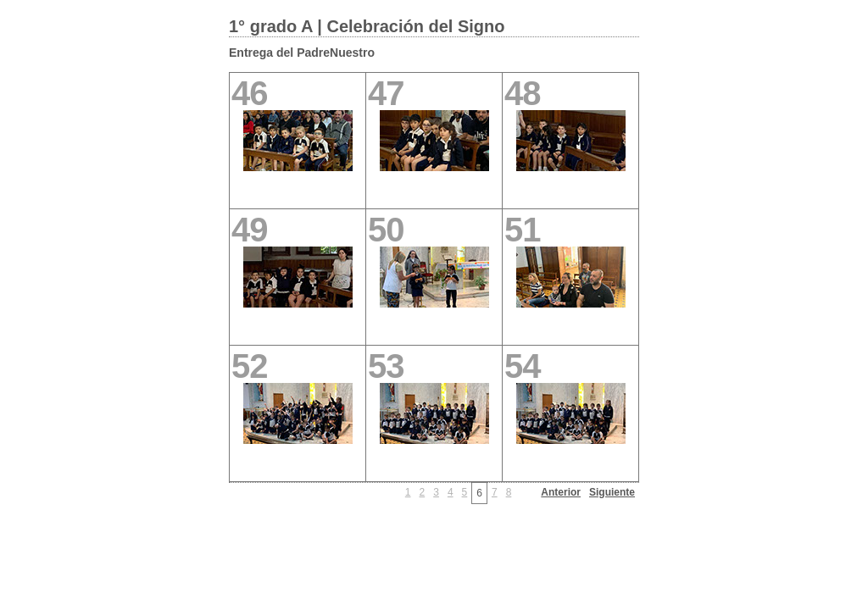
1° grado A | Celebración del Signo (367, 26)
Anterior (561, 492)
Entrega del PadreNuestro (302, 53)
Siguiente (612, 492)
